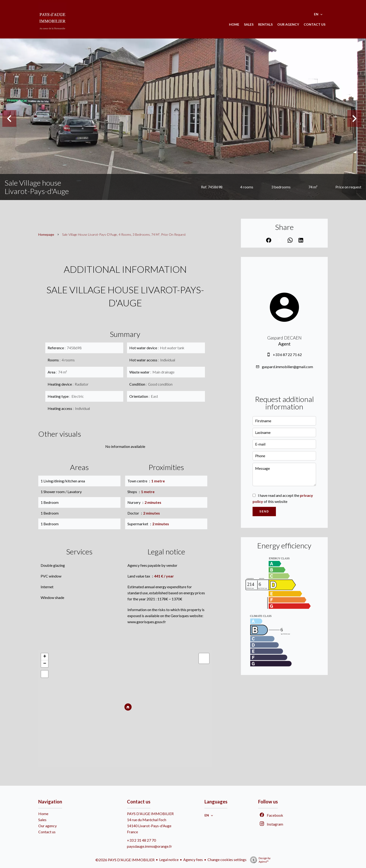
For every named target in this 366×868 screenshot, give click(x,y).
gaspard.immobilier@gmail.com (287, 367)
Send (264, 512)
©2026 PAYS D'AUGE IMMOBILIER (125, 860)
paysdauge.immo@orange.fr (150, 846)
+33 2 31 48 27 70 (141, 840)
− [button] (45, 664)
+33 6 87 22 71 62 (287, 354)
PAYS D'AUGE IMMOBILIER (150, 814)
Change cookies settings (227, 859)
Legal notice (169, 859)
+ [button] (45, 657)
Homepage (46, 234)
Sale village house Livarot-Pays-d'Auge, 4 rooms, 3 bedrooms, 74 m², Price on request (124, 234)
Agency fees (193, 859)
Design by (259, 860)
